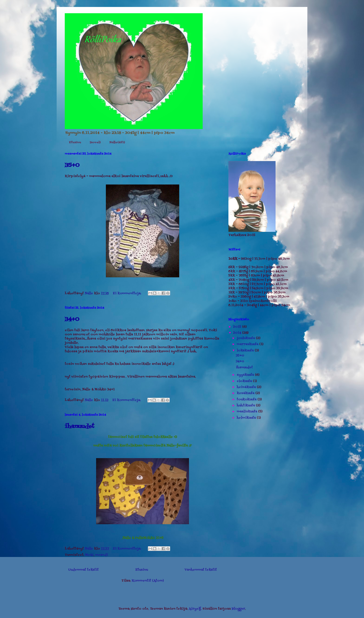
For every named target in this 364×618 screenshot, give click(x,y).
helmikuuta (247, 418)
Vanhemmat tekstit (201, 570)
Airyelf (195, 609)
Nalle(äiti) (117, 142)
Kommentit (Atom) (148, 581)
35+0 (72, 165)
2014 (238, 333)
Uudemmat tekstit (83, 570)
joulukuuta (246, 338)
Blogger (238, 609)
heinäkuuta (247, 387)
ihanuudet (80, 426)
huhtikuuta (246, 406)
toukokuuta (247, 400)
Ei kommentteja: (127, 293)
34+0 (72, 319)
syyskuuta (246, 375)
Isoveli (95, 142)
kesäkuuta (246, 393)
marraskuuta (248, 344)
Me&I (89, 555)
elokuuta (245, 381)
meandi (102, 555)
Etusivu (75, 142)
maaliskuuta (247, 412)
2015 (238, 327)
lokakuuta (246, 351)
